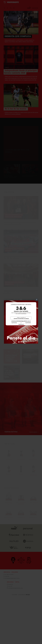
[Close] (37, 300)
